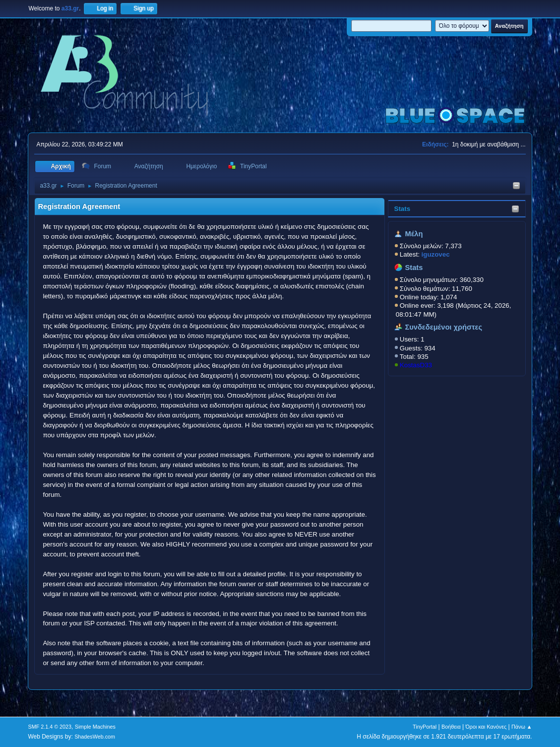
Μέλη (414, 234)
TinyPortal (425, 727)
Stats (403, 209)
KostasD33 (416, 365)
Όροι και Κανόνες (486, 727)
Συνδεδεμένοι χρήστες (443, 327)
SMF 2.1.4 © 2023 (50, 727)
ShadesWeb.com (95, 737)
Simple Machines (95, 727)
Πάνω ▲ (522, 727)
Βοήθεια (451, 727)
